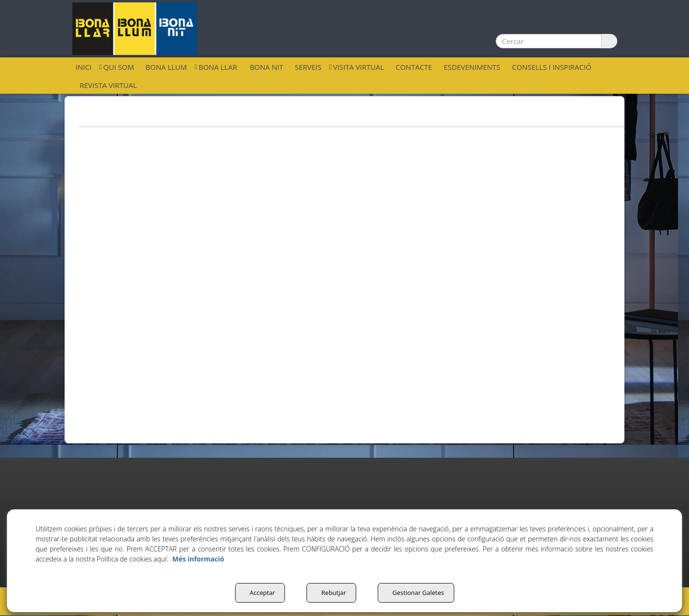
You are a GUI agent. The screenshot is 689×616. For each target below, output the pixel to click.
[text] (547, 41)
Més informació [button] (198, 559)
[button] (135, 29)
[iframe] (344, 278)
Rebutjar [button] (331, 593)
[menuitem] (83, 66)
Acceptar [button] (257, 593)
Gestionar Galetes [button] (419, 593)
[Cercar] (607, 41)
